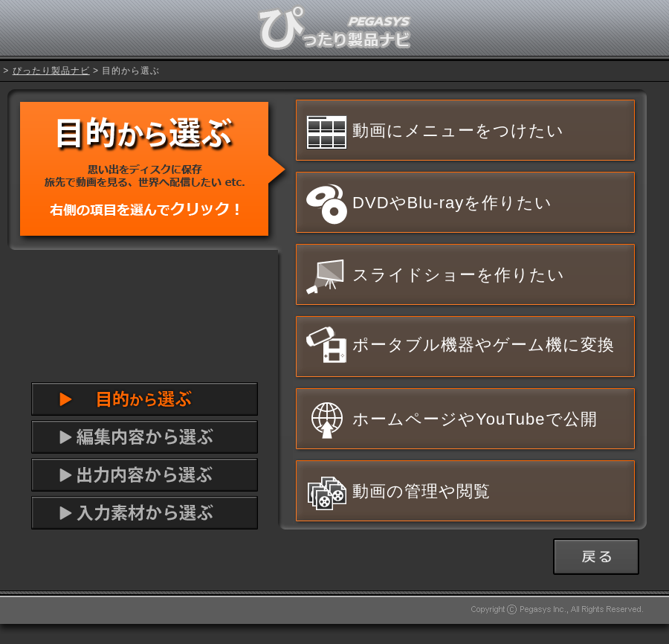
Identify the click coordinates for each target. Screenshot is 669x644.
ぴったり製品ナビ (51, 71)
